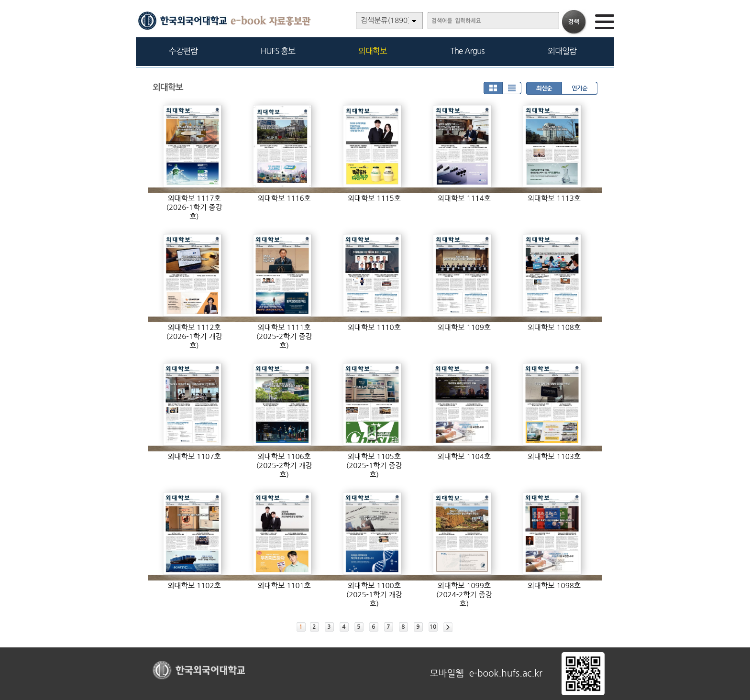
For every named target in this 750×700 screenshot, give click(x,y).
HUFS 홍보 (278, 51)
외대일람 (562, 51)
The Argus (468, 51)
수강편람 (183, 51)
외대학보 (373, 51)
